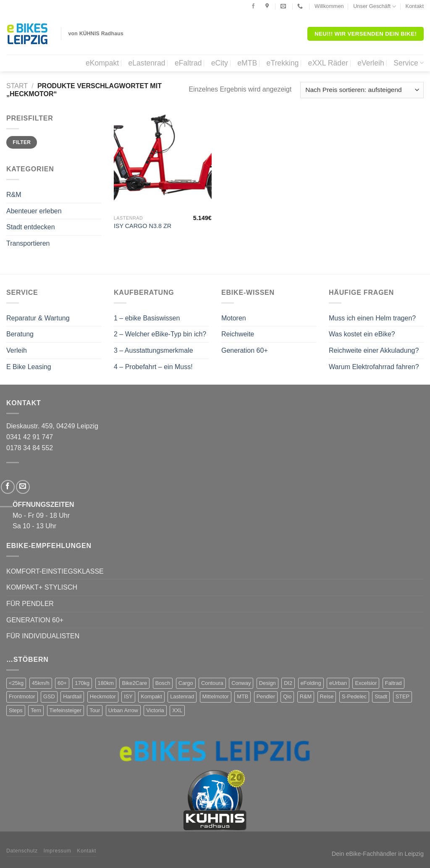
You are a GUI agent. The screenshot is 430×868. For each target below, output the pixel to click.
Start (17, 86)
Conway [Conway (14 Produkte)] (241, 683)
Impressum (58, 851)
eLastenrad (147, 63)
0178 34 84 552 (30, 448)
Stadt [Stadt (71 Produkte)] (381, 696)
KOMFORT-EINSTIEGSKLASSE (55, 571)
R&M (14, 195)
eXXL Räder (328, 63)
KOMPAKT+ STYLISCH (42, 587)
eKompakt (102, 63)
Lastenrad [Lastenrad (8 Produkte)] (182, 696)
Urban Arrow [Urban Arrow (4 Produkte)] (123, 710)
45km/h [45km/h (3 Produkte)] (41, 683)
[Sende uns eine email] (23, 487)
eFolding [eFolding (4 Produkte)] (311, 683)
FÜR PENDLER (30, 604)
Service (409, 63)
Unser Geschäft (375, 7)
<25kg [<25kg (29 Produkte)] (16, 683)
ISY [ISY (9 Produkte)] (128, 696)
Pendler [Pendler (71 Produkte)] (266, 696)
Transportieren (28, 243)
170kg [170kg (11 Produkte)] (82, 683)
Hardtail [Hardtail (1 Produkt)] (72, 696)
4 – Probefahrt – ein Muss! (153, 367)
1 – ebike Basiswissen (147, 318)
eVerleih (371, 63)
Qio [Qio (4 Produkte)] (287, 696)
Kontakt (415, 6)
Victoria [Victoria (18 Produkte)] (155, 710)
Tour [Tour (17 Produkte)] (95, 710)
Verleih (17, 350)
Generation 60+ (245, 350)
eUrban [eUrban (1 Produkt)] (338, 683)
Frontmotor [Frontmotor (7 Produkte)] (22, 696)
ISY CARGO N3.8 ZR (143, 226)
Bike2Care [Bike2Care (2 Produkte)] (134, 683)
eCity (220, 63)
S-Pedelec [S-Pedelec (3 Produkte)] (354, 696)
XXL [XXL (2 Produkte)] (177, 710)
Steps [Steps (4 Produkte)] (16, 710)
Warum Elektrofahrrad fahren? (374, 367)
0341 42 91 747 (30, 437)
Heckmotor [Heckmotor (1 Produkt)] (103, 696)
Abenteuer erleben (34, 211)
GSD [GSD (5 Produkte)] (49, 696)
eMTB (247, 63)
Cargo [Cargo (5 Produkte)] (186, 683)
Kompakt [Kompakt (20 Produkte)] (151, 696)
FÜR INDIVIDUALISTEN (43, 636)
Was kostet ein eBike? (362, 334)
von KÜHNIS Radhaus (96, 34)
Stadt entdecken (31, 227)
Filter (22, 142)
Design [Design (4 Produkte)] (267, 683)
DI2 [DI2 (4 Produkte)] (288, 683)
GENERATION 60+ (35, 620)
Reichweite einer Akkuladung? (374, 350)
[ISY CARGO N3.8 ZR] (163, 162)
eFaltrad (188, 63)
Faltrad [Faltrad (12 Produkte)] (393, 683)
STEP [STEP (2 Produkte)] (402, 696)
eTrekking (283, 63)
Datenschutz (22, 851)
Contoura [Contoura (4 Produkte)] (212, 683)
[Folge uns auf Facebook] (253, 6)
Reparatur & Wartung (38, 318)
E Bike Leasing (29, 367)
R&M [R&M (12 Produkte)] (306, 696)
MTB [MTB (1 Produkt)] (243, 696)
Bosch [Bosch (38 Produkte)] (163, 683)
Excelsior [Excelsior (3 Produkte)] (366, 683)
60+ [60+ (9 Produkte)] (62, 683)
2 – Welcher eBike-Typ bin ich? (160, 334)
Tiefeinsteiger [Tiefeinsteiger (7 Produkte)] (66, 710)
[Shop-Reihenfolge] (362, 90)
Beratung (20, 334)
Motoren (234, 318)
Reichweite (238, 334)
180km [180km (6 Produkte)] (106, 683)
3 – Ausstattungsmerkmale (153, 350)
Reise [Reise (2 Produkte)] (327, 696)
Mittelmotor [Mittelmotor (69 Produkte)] (216, 696)
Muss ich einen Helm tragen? (372, 318)
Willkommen (329, 6)
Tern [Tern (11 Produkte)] (36, 710)
